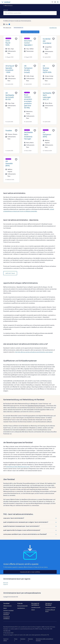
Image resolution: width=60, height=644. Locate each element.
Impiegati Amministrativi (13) (11, 597)
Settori (5, 608)
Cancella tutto (53, 28)
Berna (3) (6, 583)
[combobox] (30, 13)
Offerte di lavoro (8, 6)
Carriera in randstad (8, 610)
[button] (23, 28)
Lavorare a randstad (50, 607)
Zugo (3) (5, 584)
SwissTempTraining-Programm (36, 406)
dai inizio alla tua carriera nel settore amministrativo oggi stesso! (34, 352)
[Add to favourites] (16, 39)
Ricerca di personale (22, 606)
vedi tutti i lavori (10, 273)
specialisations (21, 608)
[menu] (58, 2)
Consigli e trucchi (36, 607)
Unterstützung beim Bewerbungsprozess (18, 467)
